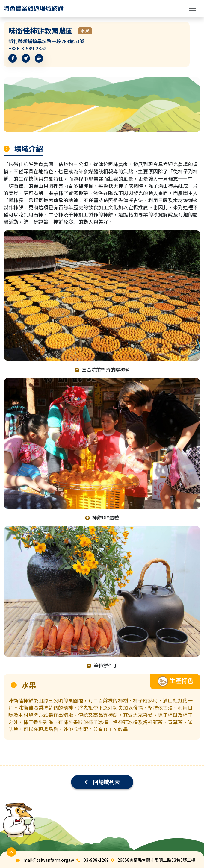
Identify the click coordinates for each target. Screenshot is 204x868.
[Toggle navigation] (192, 8)
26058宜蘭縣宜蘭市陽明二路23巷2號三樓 (156, 860)
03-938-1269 (96, 860)
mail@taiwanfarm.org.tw (49, 860)
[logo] (34, 8)
